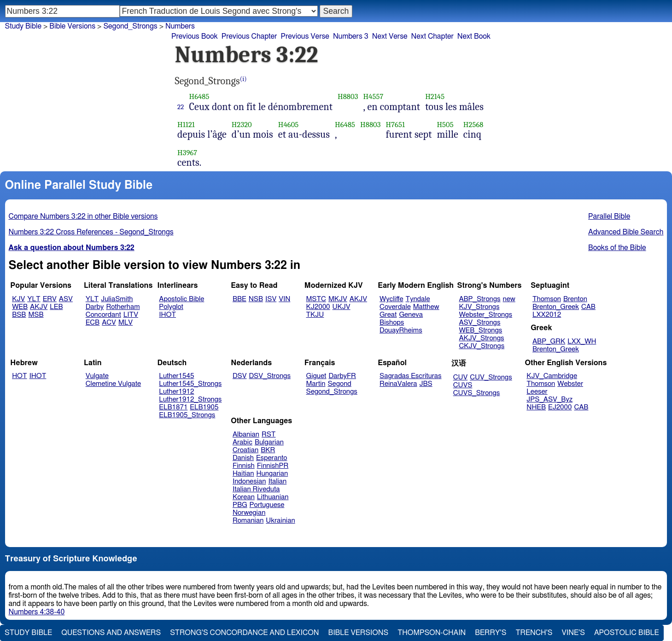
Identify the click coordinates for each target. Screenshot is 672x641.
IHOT (167, 315)
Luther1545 (176, 376)
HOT (19, 376)
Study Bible (23, 26)
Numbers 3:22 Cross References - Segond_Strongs (91, 232)
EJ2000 (560, 407)
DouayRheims (401, 330)
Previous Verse (305, 36)
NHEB (536, 407)
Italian (277, 481)
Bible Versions (72, 26)
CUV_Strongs (491, 377)
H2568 (473, 125)
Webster (570, 384)
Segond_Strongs (130, 26)
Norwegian (249, 513)
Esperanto (272, 458)
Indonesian (249, 481)
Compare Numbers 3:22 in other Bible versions (83, 216)
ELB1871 (173, 407)
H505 (445, 125)
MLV (126, 323)
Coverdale (395, 307)
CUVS (463, 385)
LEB (56, 307)
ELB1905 (204, 407)
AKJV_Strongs (481, 338)
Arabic (243, 442)
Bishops (392, 323)
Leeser (537, 392)
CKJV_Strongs (482, 346)
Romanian (248, 521)
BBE (240, 299)
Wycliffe (391, 299)
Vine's (573, 633)
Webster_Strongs (485, 315)
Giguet (316, 376)
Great (388, 315)
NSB (256, 299)
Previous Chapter (249, 36)
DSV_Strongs (270, 376)
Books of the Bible (617, 248)
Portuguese (267, 505)
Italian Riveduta (256, 489)
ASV (66, 299)
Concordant (103, 315)
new (509, 299)
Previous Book (195, 36)
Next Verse (390, 36)
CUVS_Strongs (477, 393)
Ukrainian (280, 521)
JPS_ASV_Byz (549, 399)
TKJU (315, 315)
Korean (244, 497)
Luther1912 (176, 392)
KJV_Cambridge (552, 376)
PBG (240, 505)
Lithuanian (273, 497)
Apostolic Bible (627, 633)
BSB (19, 315)
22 (181, 107)
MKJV (338, 299)
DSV (240, 376)
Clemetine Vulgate (113, 384)
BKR (268, 450)
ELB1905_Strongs (187, 415)
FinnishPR (273, 466)
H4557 (373, 96)
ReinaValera (398, 384)
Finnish (244, 466)
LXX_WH (582, 341)
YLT (34, 299)
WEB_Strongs (480, 330)
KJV (18, 299)
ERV (50, 299)
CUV (461, 377)
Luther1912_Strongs (190, 399)
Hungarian (272, 474)
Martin (316, 384)
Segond (339, 384)
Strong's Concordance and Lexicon (244, 633)
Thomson (547, 299)
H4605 (289, 125)
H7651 (396, 125)
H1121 (186, 125)
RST (269, 434)
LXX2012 (547, 315)
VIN (284, 299)
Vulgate (97, 376)
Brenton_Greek (556, 307)
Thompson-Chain (432, 633)
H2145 (435, 96)
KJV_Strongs (479, 307)
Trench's (534, 633)
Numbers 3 (351, 36)
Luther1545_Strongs (190, 384)
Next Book (474, 36)
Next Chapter (432, 36)
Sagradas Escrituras (410, 376)
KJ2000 (318, 307)
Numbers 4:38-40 (37, 612)
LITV (131, 315)
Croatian (245, 450)
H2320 (242, 125)
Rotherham (123, 307)
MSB (36, 315)
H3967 (187, 153)
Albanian (246, 434)
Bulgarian (269, 442)
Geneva (411, 315)
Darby (95, 307)
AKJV (39, 307)
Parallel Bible (609, 216)
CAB (588, 307)
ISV (271, 299)
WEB (20, 307)
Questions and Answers (111, 633)
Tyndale (418, 299)
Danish (243, 458)
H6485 (199, 96)
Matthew (426, 307)
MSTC (316, 299)
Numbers (180, 26)
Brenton (575, 299)
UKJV (342, 307)
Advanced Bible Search (626, 232)
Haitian (243, 474)
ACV (109, 323)
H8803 (348, 96)
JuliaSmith (117, 299)
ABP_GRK (549, 341)
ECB (93, 323)
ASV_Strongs (479, 323)
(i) (243, 79)
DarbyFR (342, 376)
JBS (426, 384)
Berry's (491, 633)
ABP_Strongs (479, 299)
